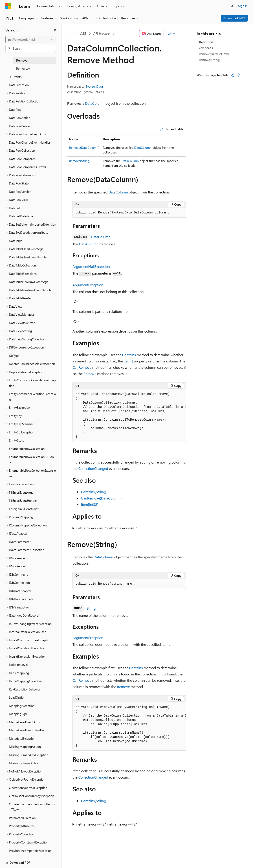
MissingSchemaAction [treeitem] (24, 763)
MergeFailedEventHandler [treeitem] (27, 730)
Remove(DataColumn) (84, 148)
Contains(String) (94, 492)
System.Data (94, 86)
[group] (129, 416)
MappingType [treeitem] (18, 714)
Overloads (206, 48)
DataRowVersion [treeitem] (20, 192)
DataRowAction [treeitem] (20, 118)
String (91, 608)
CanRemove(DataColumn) (101, 498)
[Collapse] (55, 30)
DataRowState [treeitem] (19, 183)
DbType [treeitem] (14, 356)
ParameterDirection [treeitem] (22, 818)
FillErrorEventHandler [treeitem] (23, 501)
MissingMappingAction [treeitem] (25, 747)
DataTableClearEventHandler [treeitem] (28, 257)
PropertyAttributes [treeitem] (22, 826)
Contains (129, 355)
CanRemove (82, 367)
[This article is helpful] (233, 75)
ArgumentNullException (91, 266)
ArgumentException (88, 285)
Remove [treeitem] (22, 60)
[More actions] (182, 34)
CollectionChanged (93, 468)
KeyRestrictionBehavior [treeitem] (25, 689)
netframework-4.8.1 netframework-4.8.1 (107, 528)
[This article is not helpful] (238, 75)
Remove (90, 374)
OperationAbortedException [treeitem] (28, 788)
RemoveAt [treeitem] (23, 68)
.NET (83, 33)
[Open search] (232, 6)
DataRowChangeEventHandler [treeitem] (30, 142)
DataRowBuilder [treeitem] (20, 126)
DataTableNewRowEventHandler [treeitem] (31, 290)
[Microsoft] (8, 6)
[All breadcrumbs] (71, 34)
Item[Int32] (90, 504)
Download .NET (234, 18)
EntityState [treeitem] (16, 440)
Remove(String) (80, 161)
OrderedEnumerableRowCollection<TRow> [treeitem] (33, 807)
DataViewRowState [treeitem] (22, 323)
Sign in (243, 6)
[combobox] (31, 40)
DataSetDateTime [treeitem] (21, 216)
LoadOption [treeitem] (17, 697)
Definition (206, 42)
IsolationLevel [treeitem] (18, 665)
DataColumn (95, 103)
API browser (102, 33)
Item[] (128, 361)
